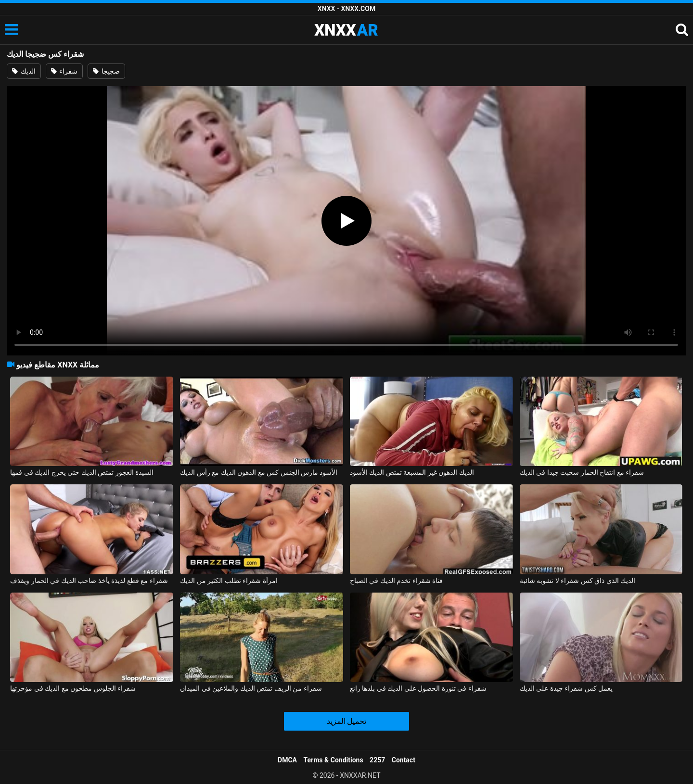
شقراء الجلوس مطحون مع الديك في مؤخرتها (73, 688)
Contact (404, 760)
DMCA (287, 760)
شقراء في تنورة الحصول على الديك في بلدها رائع (418, 688)
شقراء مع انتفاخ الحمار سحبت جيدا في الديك (582, 472)
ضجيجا (106, 71)
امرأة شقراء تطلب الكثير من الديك (229, 581)
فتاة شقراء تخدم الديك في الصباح (396, 581)
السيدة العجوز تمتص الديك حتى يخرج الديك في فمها (82, 472)
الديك (24, 71)
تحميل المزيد (347, 721)
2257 (377, 760)
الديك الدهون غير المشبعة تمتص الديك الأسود (412, 472)
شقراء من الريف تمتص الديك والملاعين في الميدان (251, 688)
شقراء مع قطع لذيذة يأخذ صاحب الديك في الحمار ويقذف (89, 581)
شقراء (64, 71)
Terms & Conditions (334, 760)
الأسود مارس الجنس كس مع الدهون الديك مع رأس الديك (259, 472)
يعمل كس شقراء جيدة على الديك (566, 688)
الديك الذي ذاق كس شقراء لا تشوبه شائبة (577, 581)
